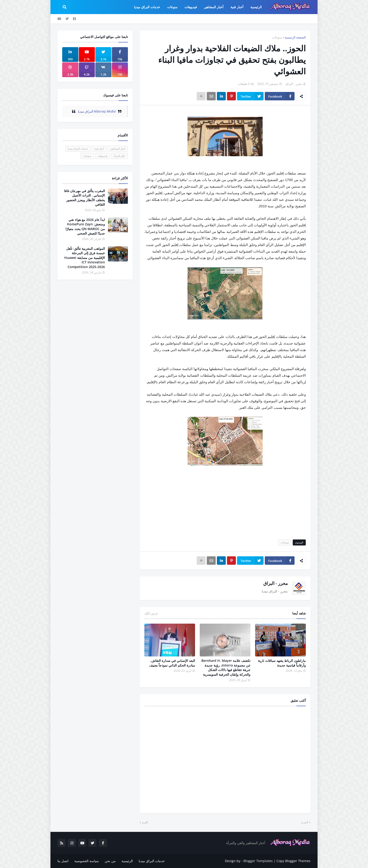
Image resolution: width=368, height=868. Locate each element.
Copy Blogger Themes (293, 861)
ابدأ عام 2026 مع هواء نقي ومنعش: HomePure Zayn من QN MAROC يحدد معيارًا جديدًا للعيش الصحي (85, 227)
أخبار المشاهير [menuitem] (214, 7)
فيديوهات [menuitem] (191, 7)
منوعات (277, 37)
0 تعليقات (244, 84)
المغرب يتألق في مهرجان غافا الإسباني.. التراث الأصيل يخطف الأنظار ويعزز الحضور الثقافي (84, 198)
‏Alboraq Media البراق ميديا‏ (97, 111)
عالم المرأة (119, 156)
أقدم (145, 822)
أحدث (305, 822)
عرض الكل (151, 613)
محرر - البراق (276, 583)
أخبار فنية (99, 149)
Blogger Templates (258, 861)
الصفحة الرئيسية (295, 37)
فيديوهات (102, 156)
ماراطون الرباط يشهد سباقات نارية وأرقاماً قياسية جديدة (282, 663)
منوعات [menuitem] (172, 7)
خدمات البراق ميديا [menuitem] (147, 7)
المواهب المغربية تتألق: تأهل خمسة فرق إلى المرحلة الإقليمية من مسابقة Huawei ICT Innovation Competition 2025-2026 (85, 258)
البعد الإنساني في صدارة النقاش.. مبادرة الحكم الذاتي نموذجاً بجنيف (172, 663)
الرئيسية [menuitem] (256, 7)
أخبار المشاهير (118, 149)
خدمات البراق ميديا (78, 149)
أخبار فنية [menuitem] (237, 7)
